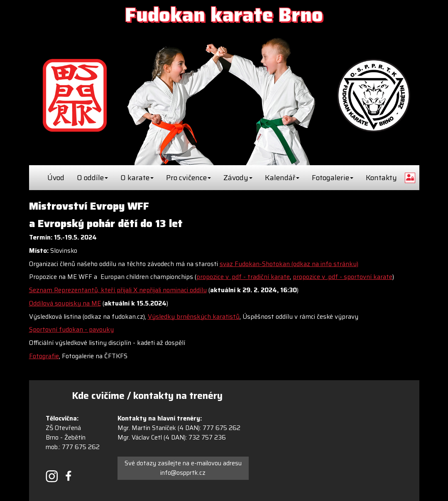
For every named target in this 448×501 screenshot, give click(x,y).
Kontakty (381, 178)
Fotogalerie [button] (333, 178)
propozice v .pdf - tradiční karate (243, 277)
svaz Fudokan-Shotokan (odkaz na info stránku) (289, 264)
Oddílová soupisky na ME (65, 303)
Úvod (56, 178)
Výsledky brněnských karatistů (194, 317)
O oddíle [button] (92, 178)
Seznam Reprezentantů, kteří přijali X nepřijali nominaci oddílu (118, 290)
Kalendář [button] (282, 178)
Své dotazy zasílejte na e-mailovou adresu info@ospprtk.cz (183, 468)
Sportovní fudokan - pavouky (71, 330)
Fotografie (44, 356)
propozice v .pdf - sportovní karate (343, 277)
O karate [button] (137, 178)
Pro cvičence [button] (189, 178)
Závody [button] (238, 178)
